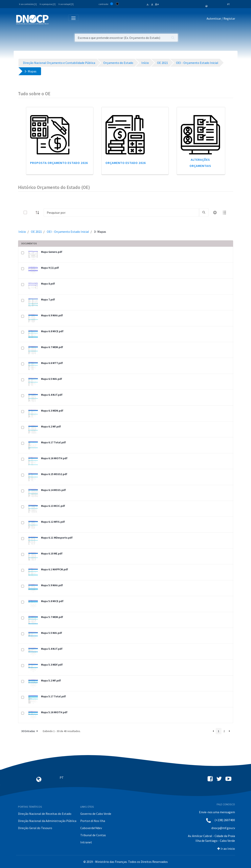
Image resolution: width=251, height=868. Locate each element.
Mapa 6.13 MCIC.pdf (53, 506)
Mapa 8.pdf (48, 284)
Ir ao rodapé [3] (66, 4)
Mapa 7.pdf (48, 299)
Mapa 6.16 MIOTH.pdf (54, 458)
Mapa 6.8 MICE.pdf (52, 331)
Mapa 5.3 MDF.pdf (52, 665)
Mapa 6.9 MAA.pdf (52, 315)
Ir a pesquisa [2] (48, 4)
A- (148, 5)
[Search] (121, 213)
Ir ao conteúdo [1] (28, 4)
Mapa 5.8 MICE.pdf (52, 601)
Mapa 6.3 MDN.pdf (52, 411)
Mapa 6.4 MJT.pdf (52, 395)
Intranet (86, 842)
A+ (157, 4)
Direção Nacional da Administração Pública (47, 821)
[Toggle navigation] (54, 19)
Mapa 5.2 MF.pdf (51, 680)
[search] (204, 213)
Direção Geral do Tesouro (35, 828)
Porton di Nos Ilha (93, 821)
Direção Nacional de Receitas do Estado (45, 814)
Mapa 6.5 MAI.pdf (52, 379)
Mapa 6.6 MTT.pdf (52, 363)
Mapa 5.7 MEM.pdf (52, 617)
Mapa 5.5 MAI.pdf (52, 633)
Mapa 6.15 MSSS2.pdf (54, 474)
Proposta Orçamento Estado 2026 (59, 163)
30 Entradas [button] (30, 731)
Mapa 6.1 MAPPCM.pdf (55, 569)
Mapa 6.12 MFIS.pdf (53, 522)
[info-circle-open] (215, 213)
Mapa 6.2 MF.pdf (51, 426)
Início (22, 232)
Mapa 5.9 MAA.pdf (52, 585)
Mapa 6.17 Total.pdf (53, 442)
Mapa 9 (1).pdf (50, 268)
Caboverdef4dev (91, 828)
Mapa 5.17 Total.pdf (53, 696)
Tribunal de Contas (93, 835)
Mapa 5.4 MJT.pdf (52, 649)
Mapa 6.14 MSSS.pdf (53, 490)
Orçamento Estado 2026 (126, 163)
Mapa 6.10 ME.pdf (52, 553)
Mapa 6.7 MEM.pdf (52, 347)
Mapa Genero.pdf (52, 252)
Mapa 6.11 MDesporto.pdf (57, 538)
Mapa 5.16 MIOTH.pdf (54, 712)
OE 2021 (36, 232)
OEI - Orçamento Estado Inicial (68, 232)
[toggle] (32, 212)
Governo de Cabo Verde (96, 814)
